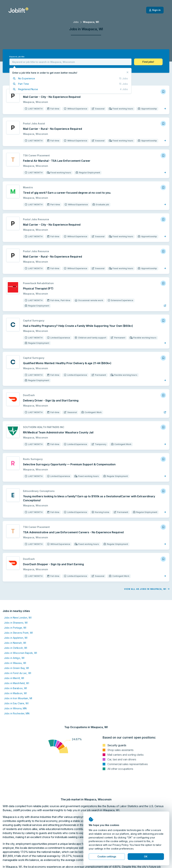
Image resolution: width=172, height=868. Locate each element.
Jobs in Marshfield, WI (17, 683)
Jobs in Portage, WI (15, 628)
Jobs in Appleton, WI (16, 638)
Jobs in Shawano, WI (16, 623)
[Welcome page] (18, 10)
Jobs (76, 22)
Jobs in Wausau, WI (15, 663)
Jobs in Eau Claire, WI (16, 703)
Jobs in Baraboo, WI (15, 688)
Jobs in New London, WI (18, 618)
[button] (148, 62)
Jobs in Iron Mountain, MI (18, 698)
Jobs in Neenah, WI (15, 643)
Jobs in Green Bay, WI (17, 668)
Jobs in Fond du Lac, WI (18, 673)
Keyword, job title (17, 57)
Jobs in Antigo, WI (14, 658)
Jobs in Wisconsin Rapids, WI (20, 653)
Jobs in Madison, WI (15, 693)
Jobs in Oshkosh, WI (16, 648)
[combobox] (70, 62)
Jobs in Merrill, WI (14, 678)
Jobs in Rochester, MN (17, 713)
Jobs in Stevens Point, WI (18, 633)
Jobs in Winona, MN (15, 708)
